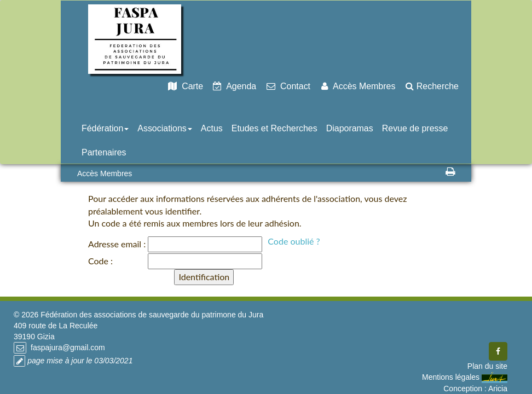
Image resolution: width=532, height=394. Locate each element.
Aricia (498, 389)
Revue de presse (415, 128)
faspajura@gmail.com (67, 347)
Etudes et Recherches (274, 128)
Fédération (105, 128)
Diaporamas (350, 128)
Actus (212, 128)
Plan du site (487, 366)
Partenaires (104, 152)
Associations (165, 128)
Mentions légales (451, 377)
